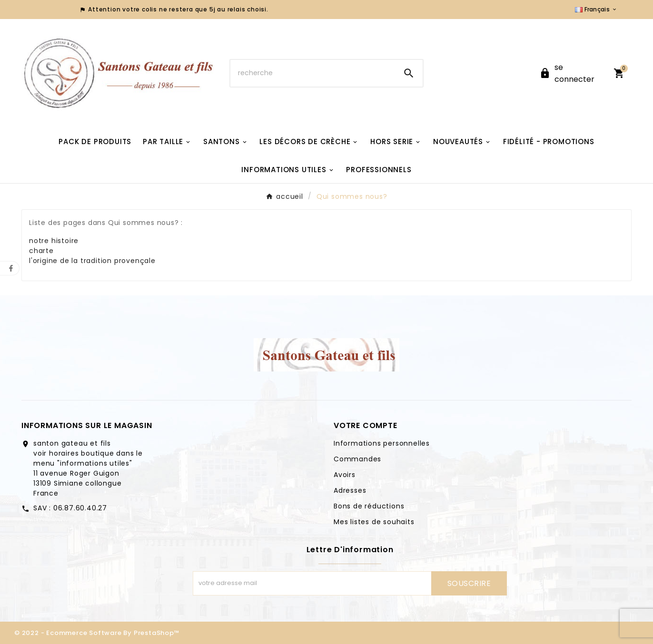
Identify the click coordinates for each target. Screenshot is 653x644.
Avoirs (345, 475)
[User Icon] (571, 73)
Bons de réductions (369, 506)
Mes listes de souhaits (374, 522)
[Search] (409, 73)
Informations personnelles (382, 443)
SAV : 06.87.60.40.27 (70, 508)
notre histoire (54, 241)
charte (41, 251)
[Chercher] (312, 73)
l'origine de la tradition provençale (92, 261)
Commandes (357, 459)
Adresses (350, 490)
